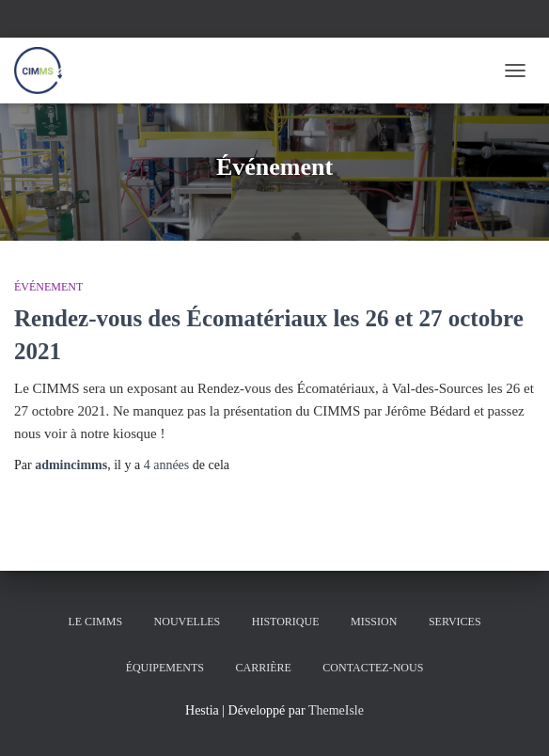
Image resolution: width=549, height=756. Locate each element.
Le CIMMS (95, 622)
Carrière (263, 668)
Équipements (165, 668)
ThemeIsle (336, 710)
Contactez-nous (373, 668)
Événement (48, 287)
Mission (374, 622)
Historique (286, 622)
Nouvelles (188, 622)
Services (455, 622)
